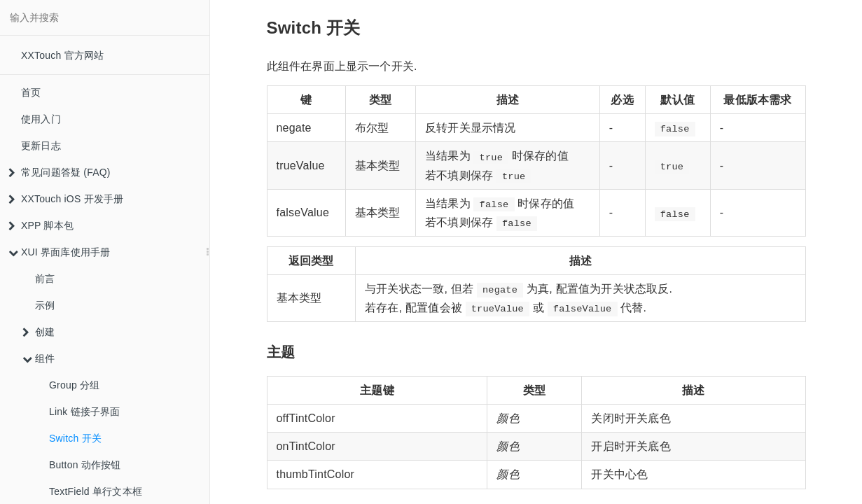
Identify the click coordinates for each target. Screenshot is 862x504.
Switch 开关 (75, 438)
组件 (39, 358)
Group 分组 (74, 385)
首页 (31, 92)
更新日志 (41, 146)
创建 (39, 332)
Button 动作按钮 (85, 465)
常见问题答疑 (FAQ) (60, 172)
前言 (45, 279)
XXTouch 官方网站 (62, 55)
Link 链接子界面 (85, 412)
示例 (45, 305)
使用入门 (41, 119)
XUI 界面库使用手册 (59, 252)
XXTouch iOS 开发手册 (66, 199)
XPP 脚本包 (41, 225)
